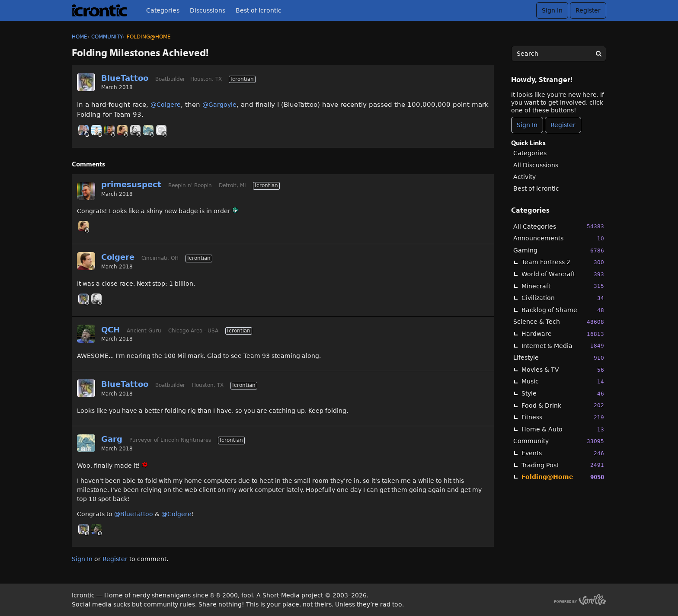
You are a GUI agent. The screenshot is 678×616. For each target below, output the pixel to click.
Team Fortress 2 (563, 262)
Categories (163, 10)
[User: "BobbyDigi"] (96, 130)
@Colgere (166, 105)
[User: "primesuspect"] (109, 130)
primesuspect (131, 184)
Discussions (208, 10)
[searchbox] (559, 54)
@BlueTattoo (134, 514)
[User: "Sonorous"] (135, 130)
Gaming (559, 251)
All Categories (559, 226)
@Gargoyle (219, 105)
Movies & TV (563, 370)
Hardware (563, 334)
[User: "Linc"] (83, 130)
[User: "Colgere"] (122, 130)
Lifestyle (559, 358)
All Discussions (536, 165)
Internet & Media (563, 346)
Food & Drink (563, 405)
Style (563, 394)
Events (563, 453)
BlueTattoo (125, 78)
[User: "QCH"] (86, 334)
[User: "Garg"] (148, 130)
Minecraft (563, 286)
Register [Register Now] (563, 125)
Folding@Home (563, 477)
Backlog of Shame (563, 310)
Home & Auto (563, 429)
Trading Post (563, 465)
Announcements (559, 238)
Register (588, 10)
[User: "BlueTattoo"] (86, 82)
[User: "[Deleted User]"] (161, 130)
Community (559, 441)
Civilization (563, 298)
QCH (110, 330)
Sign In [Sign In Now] (527, 125)
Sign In (552, 10)
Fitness (563, 417)
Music (563, 381)
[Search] (598, 54)
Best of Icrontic (259, 10)
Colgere (118, 257)
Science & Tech (559, 322)
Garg (112, 439)
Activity (524, 177)
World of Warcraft (563, 274)
